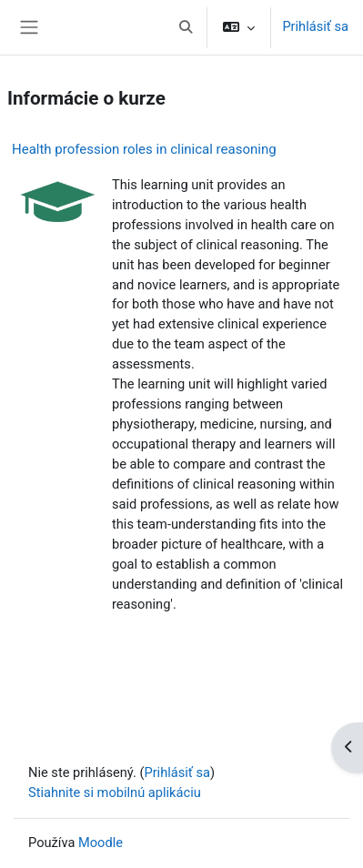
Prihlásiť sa (315, 26)
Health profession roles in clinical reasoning (144, 149)
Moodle (101, 843)
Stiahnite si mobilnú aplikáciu (115, 792)
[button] (187, 27)
